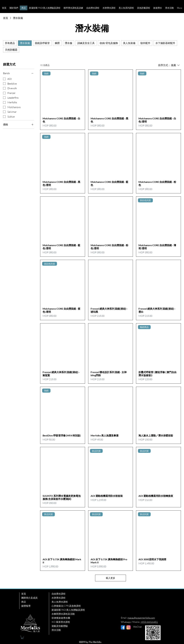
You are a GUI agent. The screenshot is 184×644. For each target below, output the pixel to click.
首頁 (24, 594)
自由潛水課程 (59, 594)
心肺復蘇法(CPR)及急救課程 (66, 606)
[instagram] (129, 627)
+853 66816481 (149, 622)
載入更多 (111, 578)
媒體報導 (26, 606)
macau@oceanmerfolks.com (141, 618)
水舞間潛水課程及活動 (63, 614)
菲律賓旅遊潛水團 (61, 618)
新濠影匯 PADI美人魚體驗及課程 (68, 610)
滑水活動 (56, 630)
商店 (24, 602)
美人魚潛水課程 (60, 602)
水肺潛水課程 (59, 598)
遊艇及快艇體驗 (60, 626)
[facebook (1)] (123, 627)
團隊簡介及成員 (29, 598)
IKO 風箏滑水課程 (61, 622)
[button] (14, 8)
